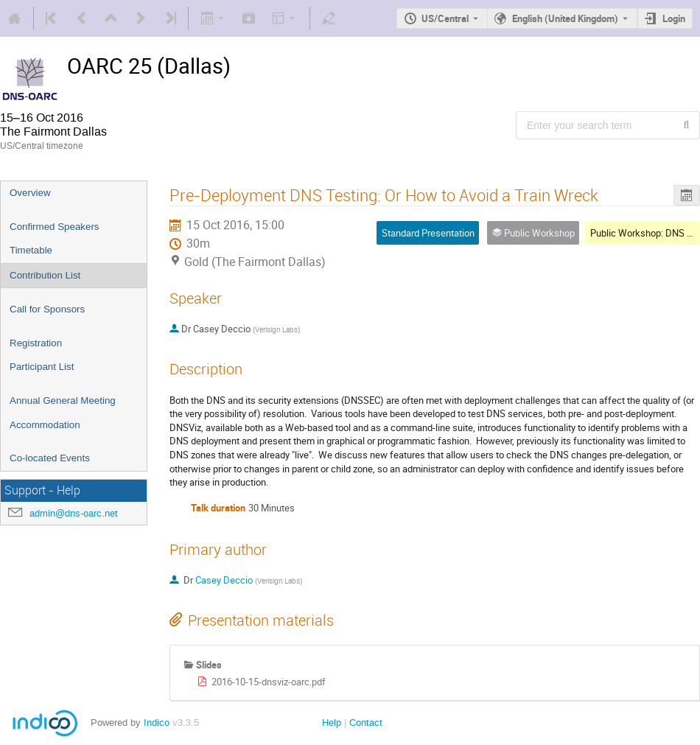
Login (674, 18)
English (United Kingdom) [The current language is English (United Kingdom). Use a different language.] (565, 18)
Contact (366, 723)
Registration (36, 343)
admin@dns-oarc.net (74, 513)
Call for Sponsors (47, 309)
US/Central (445, 18)
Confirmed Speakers (55, 227)
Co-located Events (50, 458)
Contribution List (45, 275)
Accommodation (45, 425)
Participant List (42, 367)
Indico (157, 723)
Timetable (31, 250)
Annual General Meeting (63, 401)
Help (332, 723)
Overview (30, 193)
